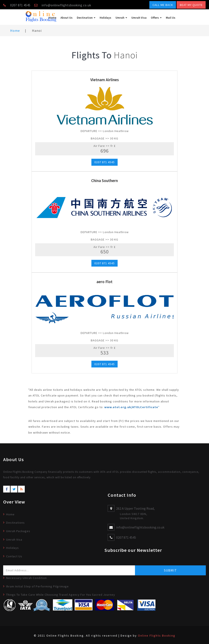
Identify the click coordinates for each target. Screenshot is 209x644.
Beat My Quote (191, 5)
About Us (67, 18)
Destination (86, 18)
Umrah (121, 18)
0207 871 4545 (104, 162)
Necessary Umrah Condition (26, 578)
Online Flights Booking (157, 636)
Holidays (105, 18)
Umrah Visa (139, 18)
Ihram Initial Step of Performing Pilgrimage (37, 586)
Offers (156, 18)
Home (52, 18)
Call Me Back (163, 5)
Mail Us (171, 18)
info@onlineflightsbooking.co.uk (66, 5)
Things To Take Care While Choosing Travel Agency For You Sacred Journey (61, 595)
